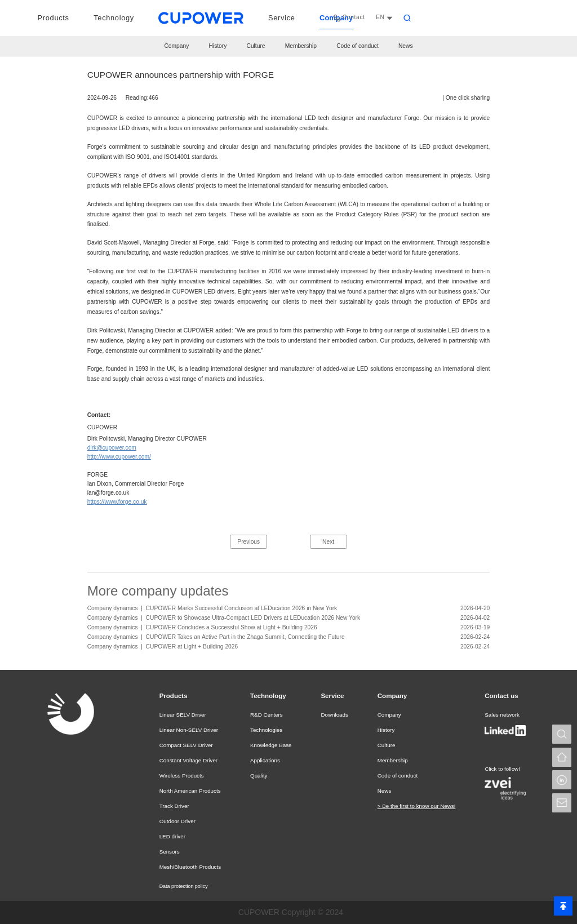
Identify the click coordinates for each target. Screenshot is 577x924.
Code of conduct (358, 46)
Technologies (264, 730)
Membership (301, 46)
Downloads (334, 715)
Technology (268, 696)
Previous (248, 542)
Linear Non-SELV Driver (186, 730)
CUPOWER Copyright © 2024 (291, 912)
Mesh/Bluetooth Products (188, 867)
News (406, 46)
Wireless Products (180, 776)
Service (333, 696)
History (218, 46)
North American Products (188, 791)
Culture (256, 46)
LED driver (171, 837)
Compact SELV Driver (184, 745)
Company (176, 46)
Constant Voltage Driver (186, 761)
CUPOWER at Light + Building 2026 (192, 647)
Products (174, 696)
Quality (258, 776)
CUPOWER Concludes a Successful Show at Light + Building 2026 (232, 627)
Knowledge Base (268, 745)
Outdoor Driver (176, 821)
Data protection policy (184, 886)
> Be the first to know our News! (416, 806)
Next (329, 542)
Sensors (169, 852)
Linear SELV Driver (181, 715)
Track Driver (173, 806)
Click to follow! (501, 768)
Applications (263, 761)
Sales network (500, 715)
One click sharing (468, 98)
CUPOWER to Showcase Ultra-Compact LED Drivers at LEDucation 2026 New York (253, 618)
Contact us (501, 696)
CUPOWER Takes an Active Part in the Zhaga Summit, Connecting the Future (245, 637)
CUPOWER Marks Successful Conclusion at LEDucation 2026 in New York (242, 608)
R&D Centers (265, 715)
